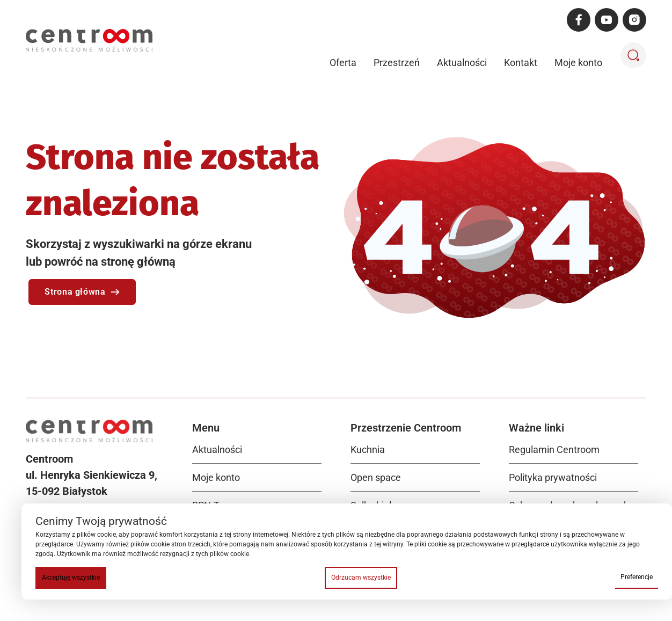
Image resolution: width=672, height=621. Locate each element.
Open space (376, 477)
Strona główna (82, 292)
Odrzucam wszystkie (361, 578)
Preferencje (637, 577)
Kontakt (521, 63)
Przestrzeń (397, 63)
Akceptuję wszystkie (71, 578)
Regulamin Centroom (554, 450)
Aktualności (462, 63)
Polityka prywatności (553, 477)
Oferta (343, 63)
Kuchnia (368, 450)
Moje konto (578, 63)
